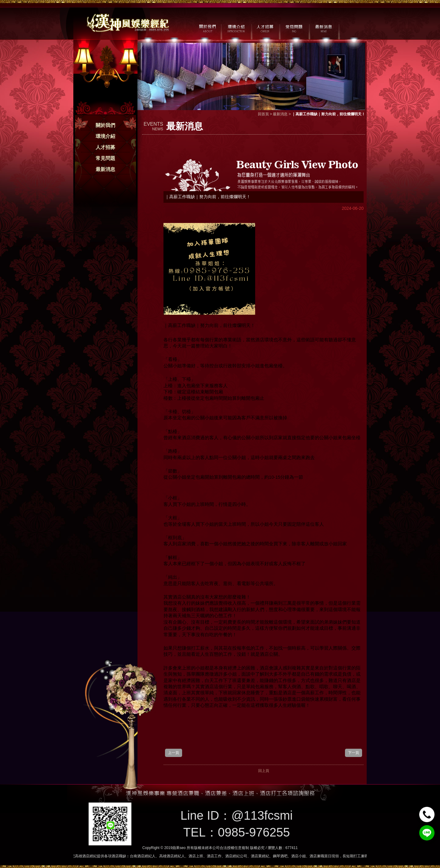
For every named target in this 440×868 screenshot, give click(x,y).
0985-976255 (254, 832)
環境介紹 (105, 136)
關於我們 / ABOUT (207, 28)
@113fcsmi (262, 815)
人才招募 (105, 147)
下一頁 (354, 753)
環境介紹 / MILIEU (236, 28)
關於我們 (105, 125)
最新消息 (105, 169)
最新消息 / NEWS (323, 28)
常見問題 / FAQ (294, 28)
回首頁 (263, 114)
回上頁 (264, 771)
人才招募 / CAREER (265, 28)
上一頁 (174, 753)
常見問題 (105, 158)
